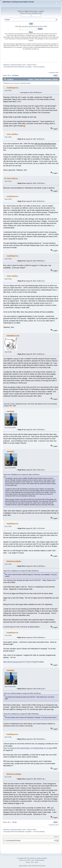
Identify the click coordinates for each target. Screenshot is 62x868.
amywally (28, 67)
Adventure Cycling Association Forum (18, 2)
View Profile (8, 90)
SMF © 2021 (31, 860)
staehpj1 (11, 411)
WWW (14, 428)
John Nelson (12, 178)
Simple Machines (40, 860)
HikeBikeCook (13, 336)
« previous (52, 73)
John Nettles (12, 134)
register (41, 11)
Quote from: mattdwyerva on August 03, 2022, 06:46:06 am (21, 571)
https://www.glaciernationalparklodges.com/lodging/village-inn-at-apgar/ (28, 748)
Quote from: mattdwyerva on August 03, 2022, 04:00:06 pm (21, 714)
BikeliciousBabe (14, 561)
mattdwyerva (13, 88)
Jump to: (56, 837)
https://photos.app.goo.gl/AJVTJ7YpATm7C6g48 (20, 662)
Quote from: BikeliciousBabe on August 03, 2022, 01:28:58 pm (22, 693)
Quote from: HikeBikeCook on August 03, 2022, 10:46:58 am (22, 475)
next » (57, 73)
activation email (36, 13)
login (36, 11)
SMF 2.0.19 (23, 860)
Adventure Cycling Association (39, 858)
